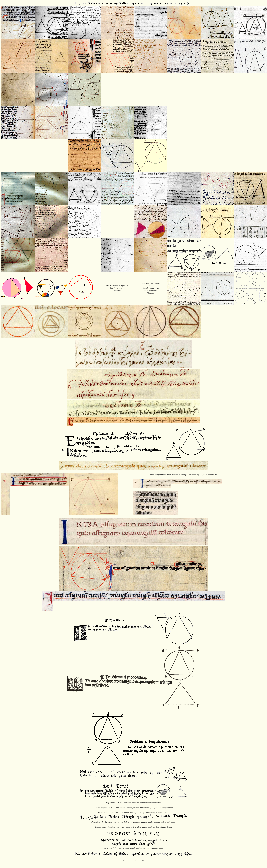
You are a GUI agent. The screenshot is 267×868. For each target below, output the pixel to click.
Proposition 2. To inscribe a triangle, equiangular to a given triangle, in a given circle (133, 813)
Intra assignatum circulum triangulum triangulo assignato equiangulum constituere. (184, 475)
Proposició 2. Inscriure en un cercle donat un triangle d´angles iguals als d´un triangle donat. (133, 827)
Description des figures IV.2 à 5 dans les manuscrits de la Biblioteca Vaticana (151, 288)
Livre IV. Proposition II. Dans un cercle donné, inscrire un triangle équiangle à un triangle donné (133, 808)
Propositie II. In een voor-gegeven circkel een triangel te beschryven (133, 803)
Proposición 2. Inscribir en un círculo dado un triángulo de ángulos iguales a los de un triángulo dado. (133, 822)
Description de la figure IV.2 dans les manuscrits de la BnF (118, 288)
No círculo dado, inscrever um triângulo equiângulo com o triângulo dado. (133, 848)
